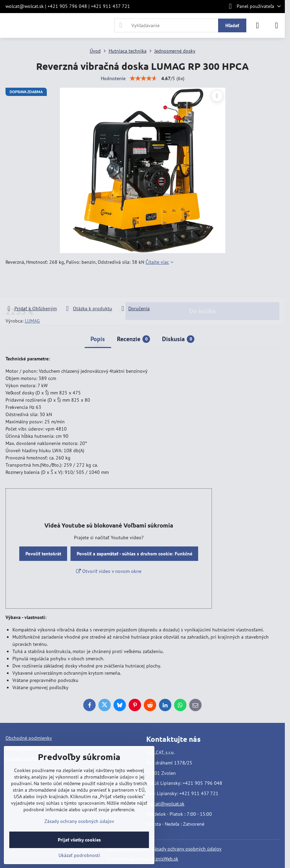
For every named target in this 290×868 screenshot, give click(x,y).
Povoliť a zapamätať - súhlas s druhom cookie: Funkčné (135, 554)
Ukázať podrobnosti (79, 855)
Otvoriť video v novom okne (109, 571)
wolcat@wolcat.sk (165, 804)
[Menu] (277, 25)
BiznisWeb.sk (165, 859)
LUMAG (32, 321)
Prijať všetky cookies (79, 840)
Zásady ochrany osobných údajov (187, 849)
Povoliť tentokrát (43, 554)
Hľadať (232, 25)
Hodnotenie (113, 78)
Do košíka (202, 285)
